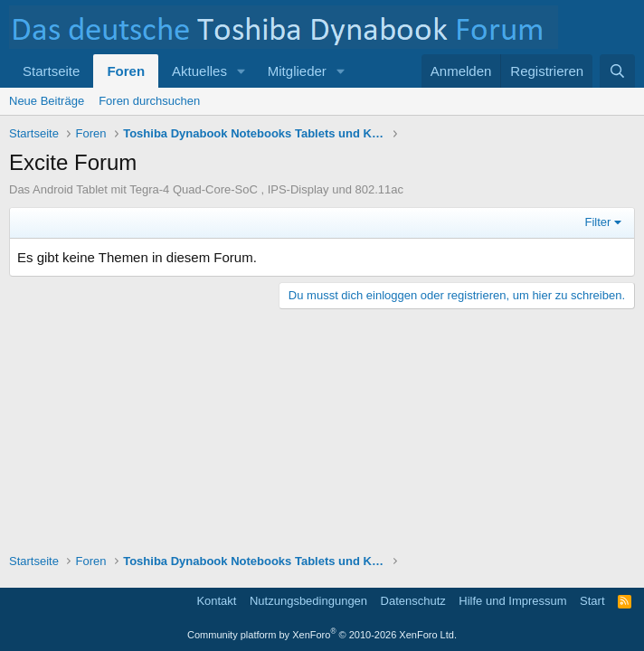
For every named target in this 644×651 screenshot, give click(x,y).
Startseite (51, 71)
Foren (126, 71)
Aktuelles (199, 71)
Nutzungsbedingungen (308, 601)
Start (592, 601)
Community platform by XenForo (322, 635)
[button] (241, 71)
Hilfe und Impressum (512, 601)
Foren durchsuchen (149, 101)
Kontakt (216, 601)
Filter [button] (598, 222)
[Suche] (617, 71)
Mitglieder (297, 71)
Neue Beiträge (47, 101)
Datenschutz (413, 601)
